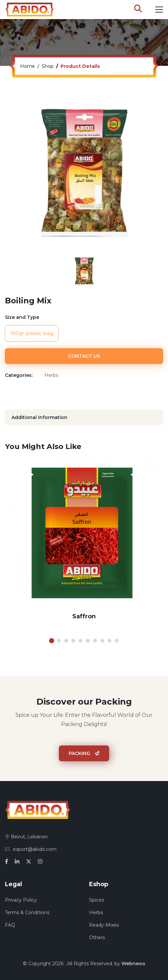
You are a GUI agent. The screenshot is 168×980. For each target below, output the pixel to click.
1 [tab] (52, 641)
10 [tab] (117, 641)
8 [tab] (102, 641)
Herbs (96, 912)
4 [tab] (73, 641)
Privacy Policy (21, 900)
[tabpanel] (84, 545)
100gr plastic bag (32, 333)
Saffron (84, 616)
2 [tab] (59, 641)
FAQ (10, 925)
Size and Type (22, 317)
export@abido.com (31, 849)
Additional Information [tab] (39, 417)
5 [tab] (81, 641)
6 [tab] (88, 641)
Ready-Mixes (104, 925)
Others (97, 938)
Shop (48, 66)
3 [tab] (66, 641)
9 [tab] (109, 641)
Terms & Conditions (27, 912)
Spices (96, 900)
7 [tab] (95, 641)
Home (27, 66)
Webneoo (133, 964)
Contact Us (84, 356)
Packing (84, 753)
